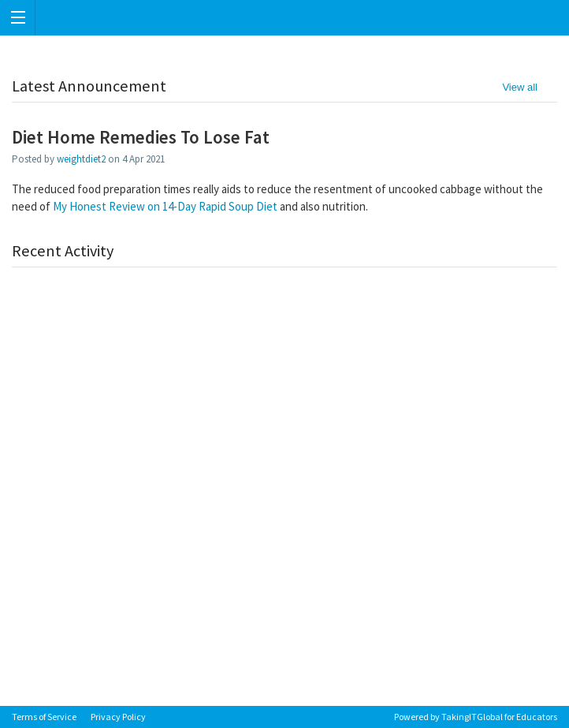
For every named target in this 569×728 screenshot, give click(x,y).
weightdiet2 (81, 159)
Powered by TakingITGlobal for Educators (476, 717)
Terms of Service (44, 717)
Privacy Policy (118, 717)
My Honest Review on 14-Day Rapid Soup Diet (165, 206)
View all (520, 87)
